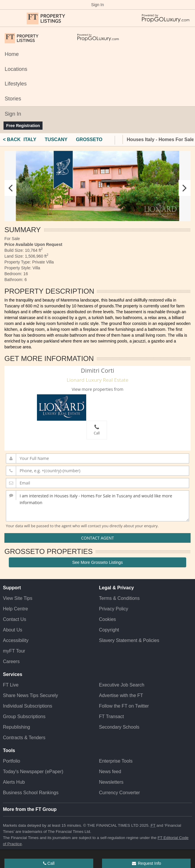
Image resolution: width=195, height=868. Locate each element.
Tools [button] (9, 750)
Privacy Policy (114, 609)
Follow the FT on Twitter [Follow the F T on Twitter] (124, 706)
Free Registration (23, 126)
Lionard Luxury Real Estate (97, 380)
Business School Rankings (31, 793)
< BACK (12, 139)
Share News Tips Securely (30, 695)
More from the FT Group (30, 809)
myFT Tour (14, 651)
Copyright (109, 630)
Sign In (98, 5)
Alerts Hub (14, 782)
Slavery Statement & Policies (129, 640)
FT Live (11, 685)
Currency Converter (120, 793)
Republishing (17, 727)
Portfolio (12, 761)
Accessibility (16, 640)
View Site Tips (18, 598)
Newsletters (111, 782)
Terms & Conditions (119, 598)
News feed (110, 772)
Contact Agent (97, 538)
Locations (16, 69)
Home (12, 54)
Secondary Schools (119, 727)
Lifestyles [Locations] (16, 84)
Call (97, 430)
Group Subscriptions (24, 717)
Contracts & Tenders (24, 738)
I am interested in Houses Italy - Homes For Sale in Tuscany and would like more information (97, 506)
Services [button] (13, 674)
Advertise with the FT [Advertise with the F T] (121, 695)
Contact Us (15, 619)
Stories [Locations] (13, 99)
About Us (13, 630)
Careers (11, 661)
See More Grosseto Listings (97, 562)
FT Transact (112, 717)
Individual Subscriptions (28, 706)
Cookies (108, 619)
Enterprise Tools (116, 761)
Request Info (146, 863)
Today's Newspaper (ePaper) (33, 772)
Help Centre (15, 609)
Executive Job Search (122, 685)
